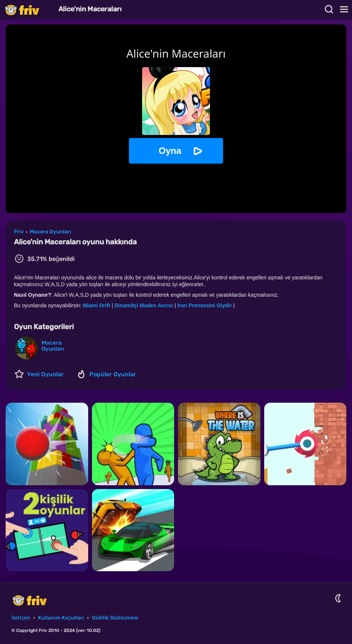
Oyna (170, 151)
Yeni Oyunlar (45, 374)
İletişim (21, 618)
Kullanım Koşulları (61, 618)
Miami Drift (97, 305)
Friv (28, 10)
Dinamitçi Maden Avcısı (144, 305)
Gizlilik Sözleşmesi (115, 618)
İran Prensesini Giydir (204, 305)
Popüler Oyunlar (113, 374)
